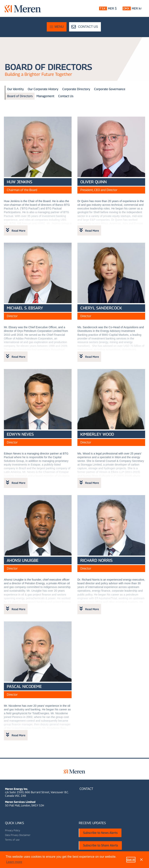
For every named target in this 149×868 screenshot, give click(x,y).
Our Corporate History (43, 89)
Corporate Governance (110, 89)
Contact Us (66, 96)
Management (45, 96)
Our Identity (16, 89)
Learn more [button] (14, 862)
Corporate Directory (76, 89)
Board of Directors (20, 96)
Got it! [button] (131, 860)
